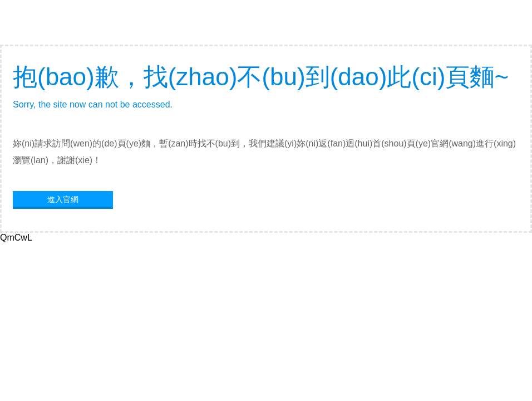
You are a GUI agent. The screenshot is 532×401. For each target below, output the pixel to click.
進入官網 (63, 199)
